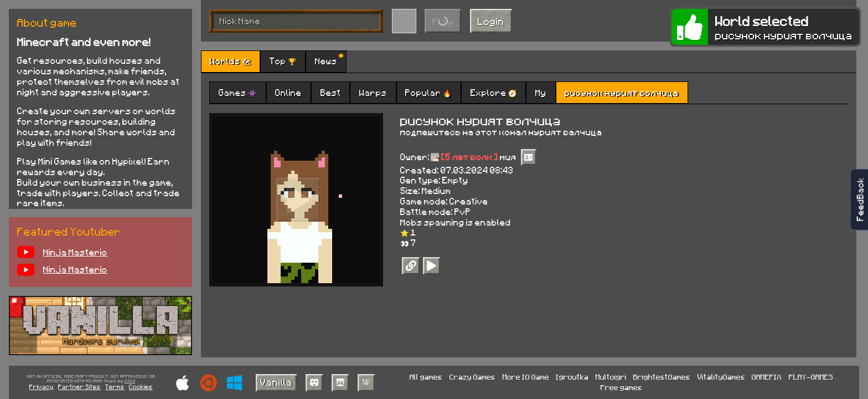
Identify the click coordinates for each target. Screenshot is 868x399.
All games (426, 377)
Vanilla (276, 382)
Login (491, 21)
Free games (621, 387)
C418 (130, 381)
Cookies (141, 387)
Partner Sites (79, 387)
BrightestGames (662, 377)
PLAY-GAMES (811, 377)
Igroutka (572, 377)
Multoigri (611, 377)
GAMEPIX (767, 377)
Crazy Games (472, 377)
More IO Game (526, 377)
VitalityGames (721, 377)
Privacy (42, 387)
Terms (115, 387)
